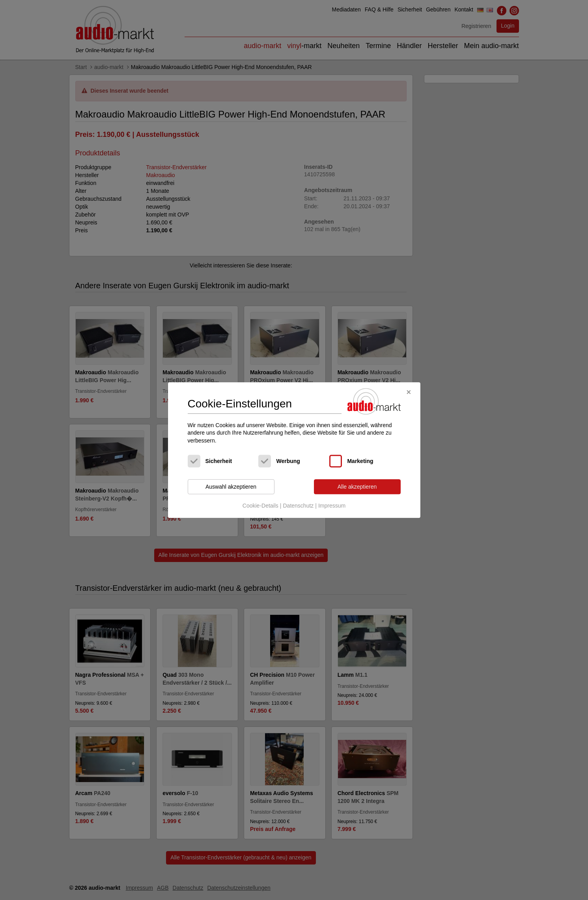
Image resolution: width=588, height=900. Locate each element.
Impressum (332, 506)
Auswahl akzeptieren (231, 487)
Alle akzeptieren (357, 487)
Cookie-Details (260, 506)
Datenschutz (298, 506)
